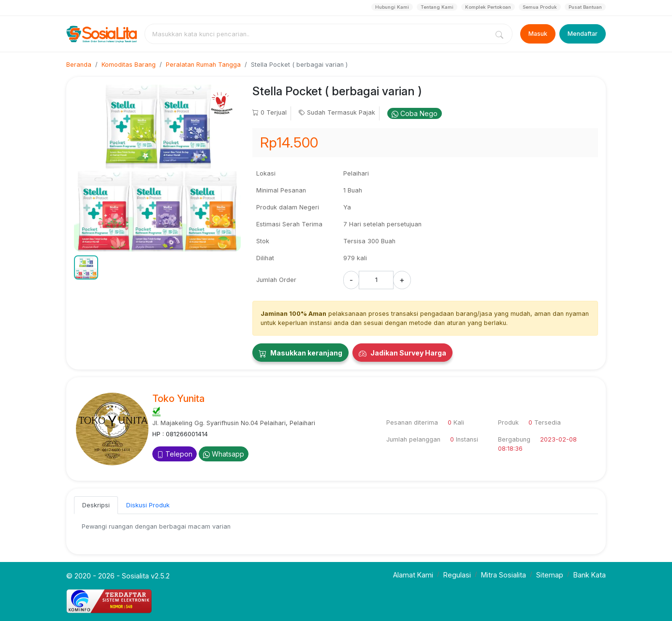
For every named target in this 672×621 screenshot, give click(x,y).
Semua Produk (540, 7)
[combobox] (319, 34)
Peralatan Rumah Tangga (203, 65)
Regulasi (457, 575)
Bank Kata (590, 575)
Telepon (175, 454)
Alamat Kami (413, 575)
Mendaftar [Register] (583, 34)
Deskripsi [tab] (96, 505)
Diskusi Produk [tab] (148, 505)
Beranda (79, 65)
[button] (86, 267)
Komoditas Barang (129, 65)
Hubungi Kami (392, 7)
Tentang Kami (437, 7)
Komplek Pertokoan (488, 7)
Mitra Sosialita (504, 575)
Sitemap (550, 575)
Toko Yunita (178, 399)
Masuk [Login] (538, 34)
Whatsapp (224, 454)
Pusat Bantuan (585, 7)
